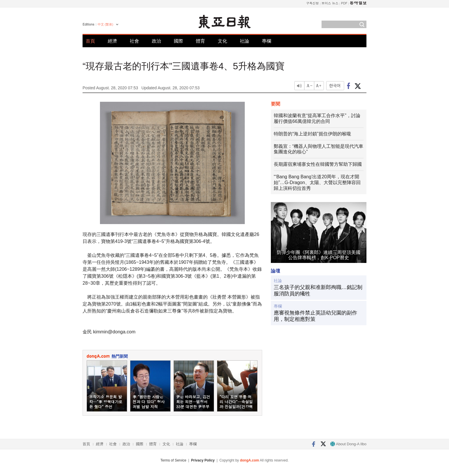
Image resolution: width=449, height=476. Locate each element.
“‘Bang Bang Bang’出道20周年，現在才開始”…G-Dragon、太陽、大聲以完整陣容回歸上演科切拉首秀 (317, 182)
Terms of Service (173, 460)
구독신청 (313, 3)
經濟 (112, 41)
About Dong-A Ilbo (348, 444)
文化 (222, 41)
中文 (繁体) (105, 24)
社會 (134, 41)
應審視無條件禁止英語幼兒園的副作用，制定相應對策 (315, 316)
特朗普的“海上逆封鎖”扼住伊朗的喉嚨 (312, 134)
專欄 (267, 41)
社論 (244, 41)
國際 (178, 41)
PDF (344, 3)
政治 (156, 41)
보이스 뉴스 (330, 3)
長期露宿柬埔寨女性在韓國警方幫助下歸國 (318, 164)
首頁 (90, 41)
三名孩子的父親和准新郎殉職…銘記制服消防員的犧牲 (318, 290)
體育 (200, 41)
